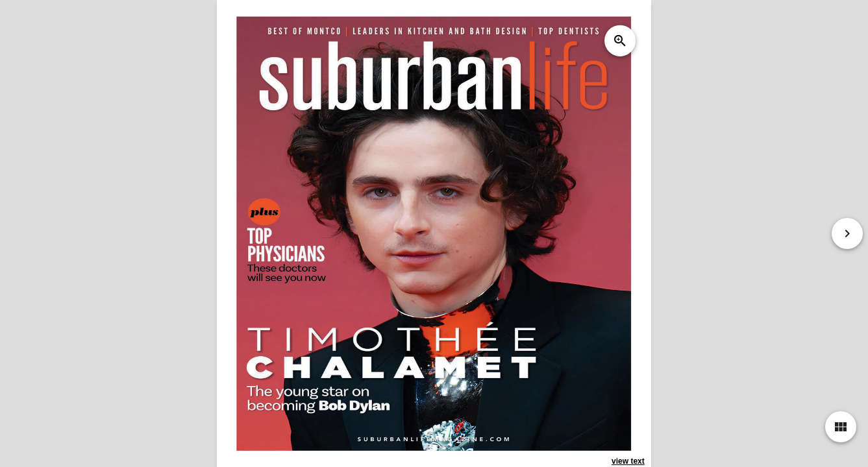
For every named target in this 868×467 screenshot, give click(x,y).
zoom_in (621, 41)
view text (628, 461)
